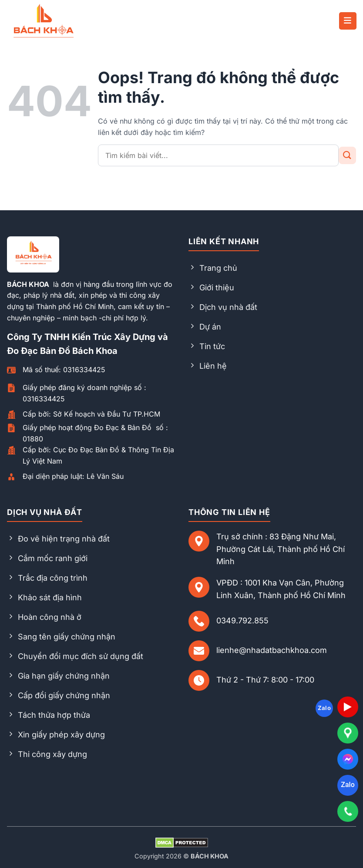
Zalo (348, 785)
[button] (348, 21)
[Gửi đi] (347, 155)
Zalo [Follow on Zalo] (324, 708)
